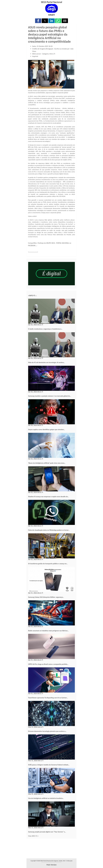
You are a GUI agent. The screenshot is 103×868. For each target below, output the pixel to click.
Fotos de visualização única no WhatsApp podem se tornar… (49, 530)
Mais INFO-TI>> (33, 836)
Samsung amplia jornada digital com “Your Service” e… (47, 832)
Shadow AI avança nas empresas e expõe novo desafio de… (49, 497)
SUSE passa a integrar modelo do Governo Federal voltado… (49, 765)
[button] (38, 21)
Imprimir (35, 56)
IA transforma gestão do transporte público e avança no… (48, 564)
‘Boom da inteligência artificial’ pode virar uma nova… (47, 463)
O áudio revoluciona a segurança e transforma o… (45, 329)
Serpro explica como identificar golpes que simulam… (47, 429)
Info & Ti (52, 54)
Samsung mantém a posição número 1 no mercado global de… (50, 396)
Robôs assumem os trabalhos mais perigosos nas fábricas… (48, 631)
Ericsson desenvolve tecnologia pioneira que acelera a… (47, 731)
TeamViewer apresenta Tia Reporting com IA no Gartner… (48, 698)
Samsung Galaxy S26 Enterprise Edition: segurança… (46, 597)
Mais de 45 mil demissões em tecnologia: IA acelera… (47, 362)
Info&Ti (52, 15)
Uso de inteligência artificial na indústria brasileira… (46, 798)
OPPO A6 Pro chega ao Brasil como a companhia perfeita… (48, 664)
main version (51, 865)
